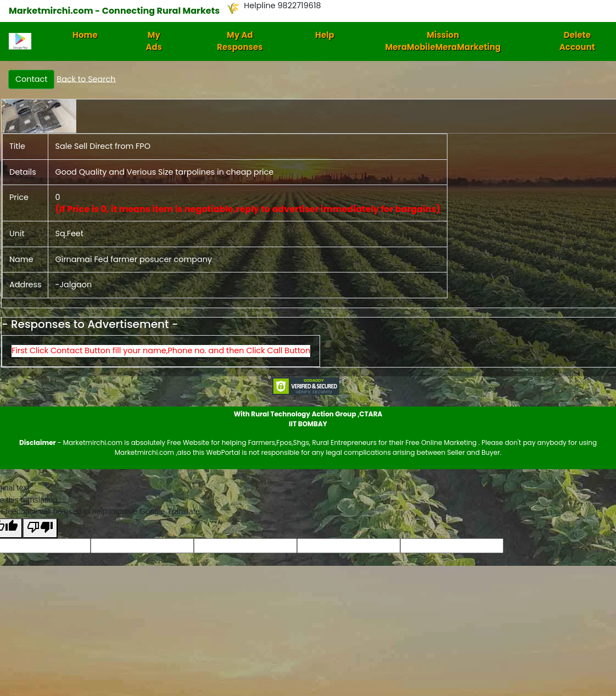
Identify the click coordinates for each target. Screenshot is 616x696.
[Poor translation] (40, 528)
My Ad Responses (240, 41)
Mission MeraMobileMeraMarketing (443, 41)
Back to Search (86, 79)
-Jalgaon (73, 285)
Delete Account (577, 41)
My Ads (154, 41)
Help (325, 35)
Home (85, 35)
